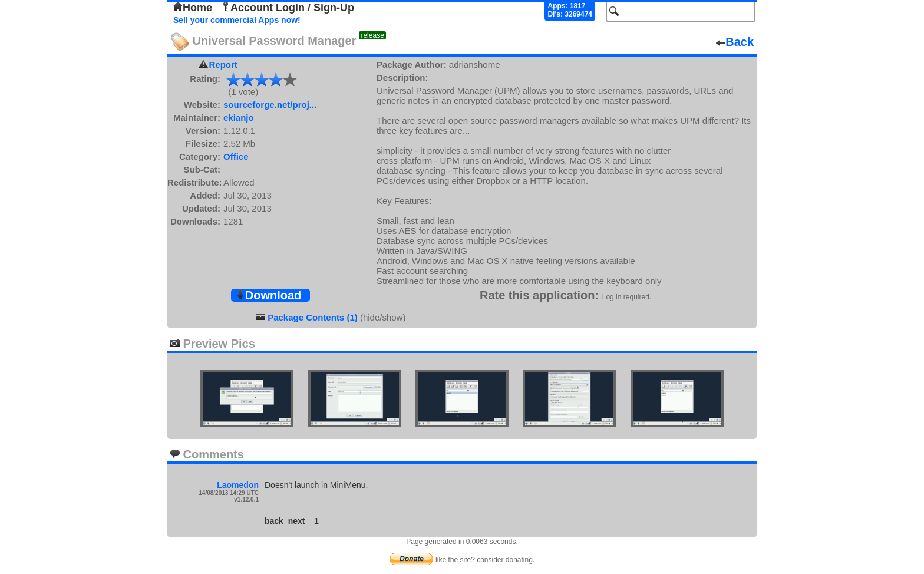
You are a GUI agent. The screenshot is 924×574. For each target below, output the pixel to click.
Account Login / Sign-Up (288, 8)
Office (236, 156)
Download (269, 295)
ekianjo (239, 118)
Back (735, 42)
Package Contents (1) (313, 317)
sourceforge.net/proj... (270, 105)
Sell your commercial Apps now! (237, 20)
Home (193, 8)
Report (223, 65)
